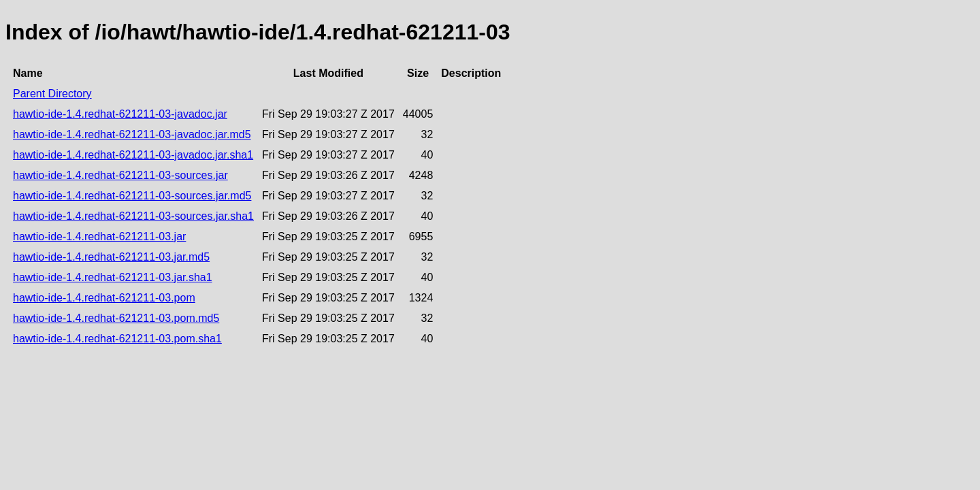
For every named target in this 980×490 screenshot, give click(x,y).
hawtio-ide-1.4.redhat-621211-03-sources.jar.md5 (132, 196)
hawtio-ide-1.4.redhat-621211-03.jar (99, 236)
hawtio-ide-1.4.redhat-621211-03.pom (104, 298)
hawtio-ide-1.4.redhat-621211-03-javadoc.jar (120, 114)
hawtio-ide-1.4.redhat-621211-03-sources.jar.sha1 (133, 216)
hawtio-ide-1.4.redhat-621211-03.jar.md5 (111, 257)
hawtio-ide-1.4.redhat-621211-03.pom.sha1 (117, 339)
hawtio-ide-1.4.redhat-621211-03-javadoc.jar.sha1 (133, 155)
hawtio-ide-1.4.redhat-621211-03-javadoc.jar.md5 (132, 134)
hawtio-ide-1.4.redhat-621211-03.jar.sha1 (113, 277)
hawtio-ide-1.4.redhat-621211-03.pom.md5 (116, 318)
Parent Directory (52, 94)
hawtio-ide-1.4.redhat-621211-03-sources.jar (120, 175)
